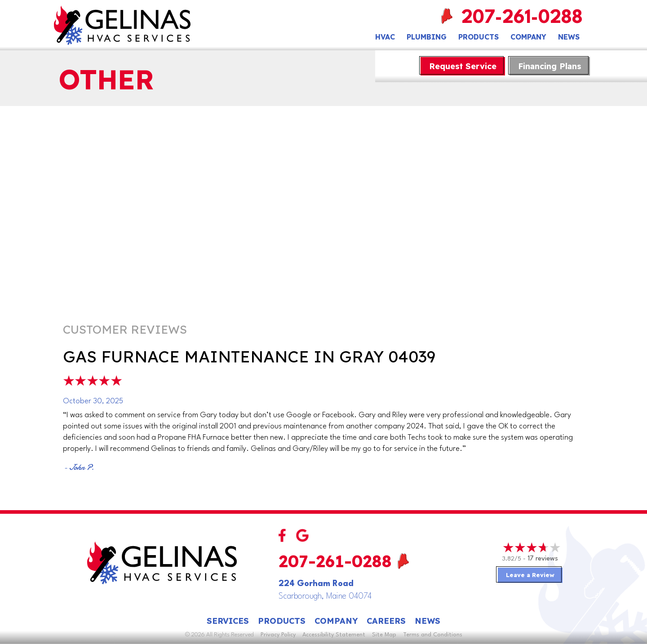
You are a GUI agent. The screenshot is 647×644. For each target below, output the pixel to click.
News (569, 37)
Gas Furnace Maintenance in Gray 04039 (249, 356)
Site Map (384, 635)
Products (479, 37)
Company (528, 37)
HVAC (385, 37)
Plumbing (427, 37)
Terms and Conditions (433, 635)
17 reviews (543, 559)
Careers (386, 621)
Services (228, 621)
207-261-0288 (523, 18)
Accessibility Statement (334, 635)
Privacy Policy (278, 635)
